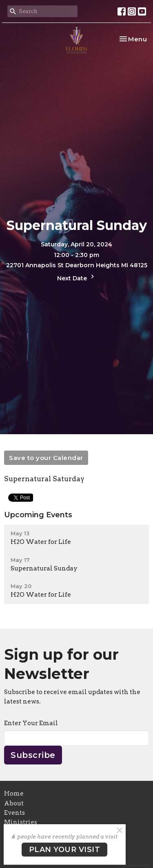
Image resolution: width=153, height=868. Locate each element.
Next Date (77, 277)
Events (14, 813)
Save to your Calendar (46, 458)
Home (14, 794)
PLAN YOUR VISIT (65, 850)
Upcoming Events (38, 515)
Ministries (21, 822)
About (14, 803)
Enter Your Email (31, 723)
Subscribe (33, 755)
